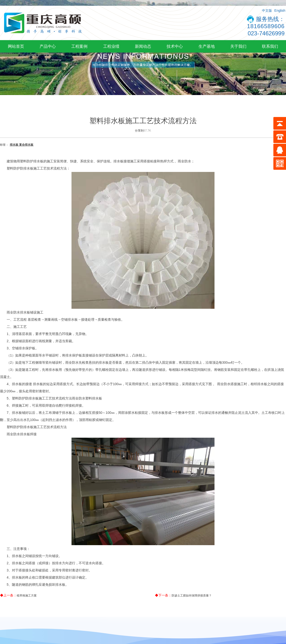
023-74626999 (266, 33)
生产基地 (207, 46)
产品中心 (48, 46)
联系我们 (270, 46)
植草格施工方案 (27, 596)
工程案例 (79, 46)
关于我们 (238, 46)
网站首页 (16, 46)
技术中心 (175, 46)
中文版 (267, 11)
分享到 (139, 131)
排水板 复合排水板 (22, 145)
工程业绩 (111, 46)
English (280, 11)
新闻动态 (143, 46)
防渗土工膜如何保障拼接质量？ (192, 596)
